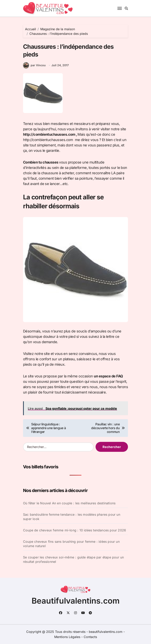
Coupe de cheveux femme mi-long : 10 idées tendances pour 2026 (75, 530)
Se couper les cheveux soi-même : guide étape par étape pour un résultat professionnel (73, 559)
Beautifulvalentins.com (76, 601)
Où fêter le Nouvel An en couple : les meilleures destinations (69, 503)
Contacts (90, 637)
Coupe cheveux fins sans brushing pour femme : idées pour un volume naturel (71, 544)
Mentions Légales (68, 637)
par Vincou (34, 65)
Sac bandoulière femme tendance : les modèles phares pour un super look (72, 517)
